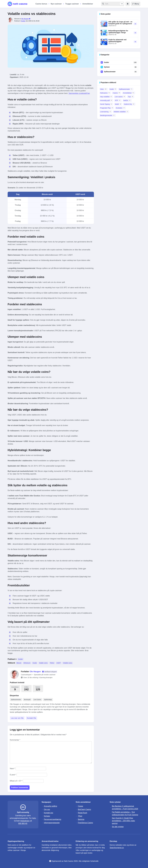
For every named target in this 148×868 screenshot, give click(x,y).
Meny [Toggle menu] (136, 4)
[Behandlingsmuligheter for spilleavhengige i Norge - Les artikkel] (104, 33)
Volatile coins (68, 663)
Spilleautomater (110, 72)
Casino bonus (41, 4)
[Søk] (122, 4)
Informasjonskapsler (52, 823)
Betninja (81, 819)
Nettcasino (105, 93)
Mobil (118, 104)
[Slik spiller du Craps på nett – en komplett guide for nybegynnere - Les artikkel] (104, 24)
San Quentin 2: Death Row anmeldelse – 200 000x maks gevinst (123, 821)
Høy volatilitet (106, 97)
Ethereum (27, 663)
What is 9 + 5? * (16, 781)
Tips (131, 97)
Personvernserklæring (53, 819)
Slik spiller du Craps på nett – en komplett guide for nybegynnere (120, 23)
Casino (117, 93)
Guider (23, 21)
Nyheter (107, 67)
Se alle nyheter (118, 827)
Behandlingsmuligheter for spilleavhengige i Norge (118, 32)
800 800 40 (23, 823)
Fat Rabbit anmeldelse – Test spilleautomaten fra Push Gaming (125, 813)
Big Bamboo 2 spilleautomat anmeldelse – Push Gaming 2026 (125, 807)
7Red (80, 816)
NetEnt (127, 100)
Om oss (47, 809)
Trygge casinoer (72, 4)
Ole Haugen (25, 19)
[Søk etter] (112, 4)
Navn (12, 769)
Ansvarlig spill (106, 100)
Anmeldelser (88, 4)
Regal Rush (83, 813)
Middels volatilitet (121, 112)
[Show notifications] (128, 4)
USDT (59, 663)
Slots (104, 89)
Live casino (120, 97)
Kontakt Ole (32, 718)
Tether (52, 663)
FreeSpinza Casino (85, 823)
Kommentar (15, 740)
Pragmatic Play (107, 108)
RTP (118, 100)
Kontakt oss (49, 813)
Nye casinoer (56, 4)
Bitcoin (19, 663)
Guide (35, 663)
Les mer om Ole (17, 718)
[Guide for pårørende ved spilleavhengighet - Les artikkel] (104, 42)
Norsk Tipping (106, 104)
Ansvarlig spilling (50, 806)
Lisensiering (106, 112)
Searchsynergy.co (117, 848)
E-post (13, 775)
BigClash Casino (84, 809)
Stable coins (43, 663)
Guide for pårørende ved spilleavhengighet (117, 41)
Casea (80, 806)
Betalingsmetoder (108, 115)
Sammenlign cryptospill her (79, 93)
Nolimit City (129, 104)
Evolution (120, 108)
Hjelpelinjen (25, 821)
